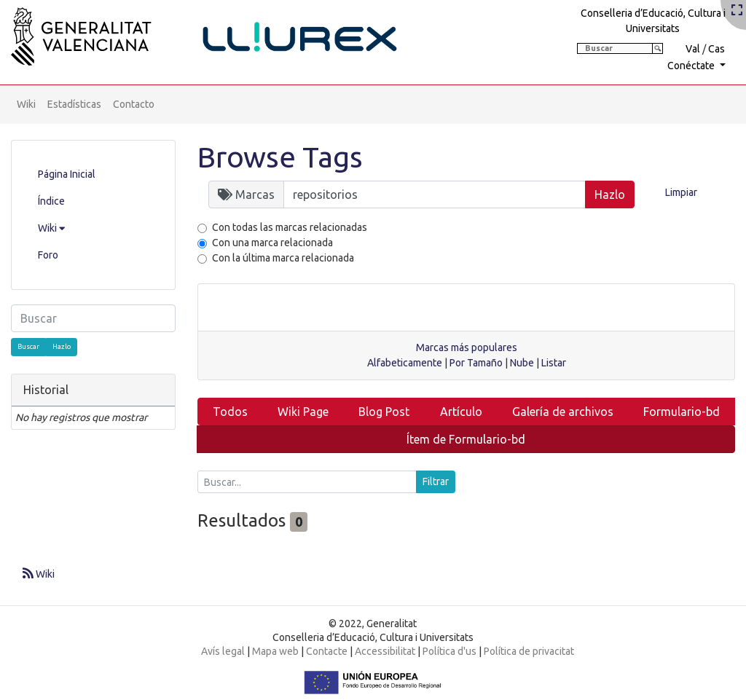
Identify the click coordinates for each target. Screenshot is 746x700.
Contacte (327, 651)
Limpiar (681, 192)
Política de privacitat (529, 651)
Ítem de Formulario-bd (466, 439)
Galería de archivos (563, 412)
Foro (48, 255)
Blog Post (384, 412)
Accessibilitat (385, 651)
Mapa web (275, 651)
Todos (230, 412)
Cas (716, 49)
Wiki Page (303, 412)
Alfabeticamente (405, 363)
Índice (51, 201)
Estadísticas (74, 104)
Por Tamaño (476, 363)
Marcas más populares (467, 347)
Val (693, 49)
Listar (554, 363)
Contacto (134, 104)
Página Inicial (67, 174)
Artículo (461, 412)
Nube (522, 363)
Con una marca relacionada (272, 243)
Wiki (26, 104)
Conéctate (692, 66)
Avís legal (223, 651)
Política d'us (449, 651)
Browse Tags (280, 157)
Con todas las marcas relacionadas (290, 227)
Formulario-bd (682, 412)
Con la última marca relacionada (283, 258)
